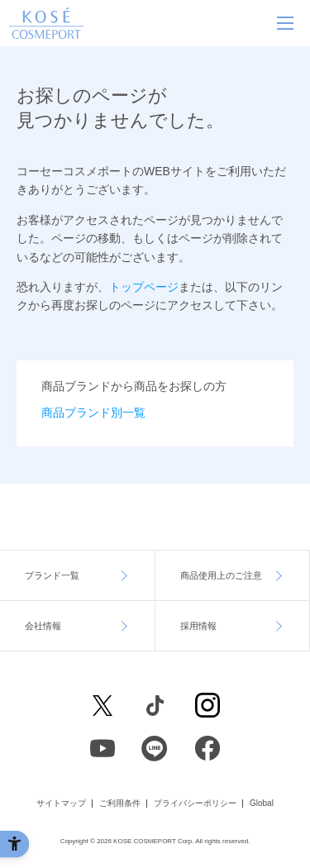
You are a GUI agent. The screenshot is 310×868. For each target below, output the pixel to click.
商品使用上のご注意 (221, 575)
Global (262, 804)
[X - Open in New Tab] (103, 705)
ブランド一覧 (52, 575)
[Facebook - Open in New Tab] (155, 705)
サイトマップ (61, 804)
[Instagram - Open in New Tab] (207, 705)
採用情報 (198, 626)
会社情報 (43, 626)
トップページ (144, 287)
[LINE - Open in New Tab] (155, 748)
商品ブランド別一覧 (93, 413)
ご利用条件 (120, 804)
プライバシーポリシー (195, 804)
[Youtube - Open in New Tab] (103, 748)
